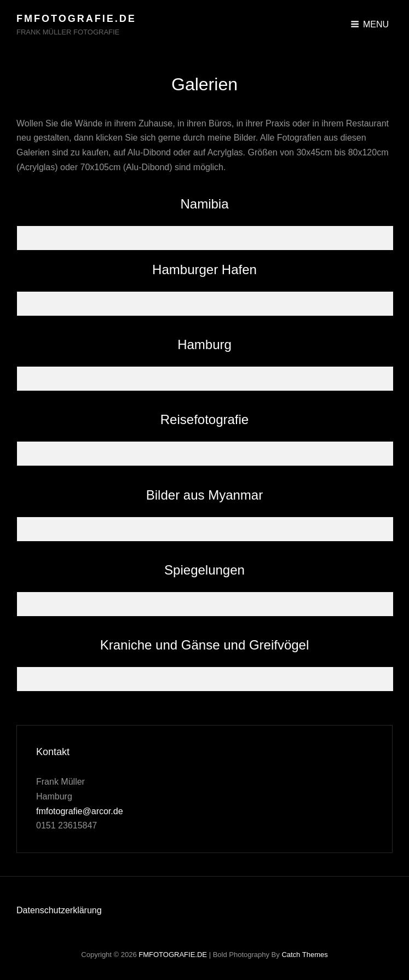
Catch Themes (304, 955)
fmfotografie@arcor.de (80, 811)
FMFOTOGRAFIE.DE (76, 19)
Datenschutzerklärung (59, 910)
